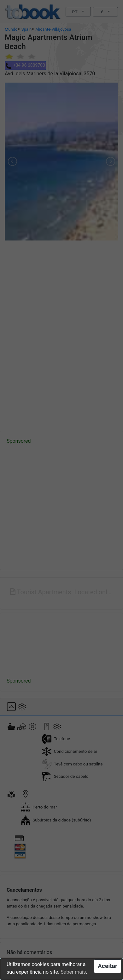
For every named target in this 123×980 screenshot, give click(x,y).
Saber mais (73, 972)
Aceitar (108, 966)
